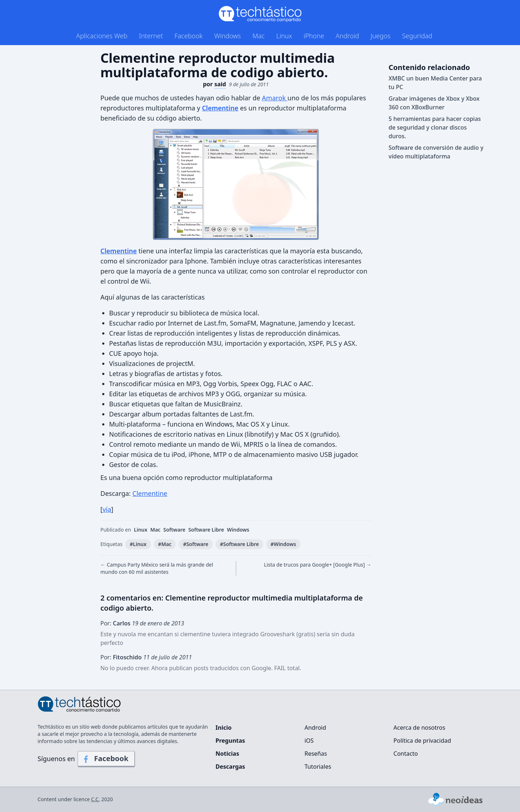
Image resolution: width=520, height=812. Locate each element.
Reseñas (316, 754)
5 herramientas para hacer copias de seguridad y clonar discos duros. (435, 127)
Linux (284, 36)
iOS (309, 741)
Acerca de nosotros (419, 728)
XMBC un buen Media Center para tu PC (435, 83)
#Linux (138, 544)
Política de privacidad (422, 741)
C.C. (96, 799)
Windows (227, 36)
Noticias (227, 754)
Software (174, 530)
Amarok (275, 98)
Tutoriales (318, 767)
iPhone (314, 36)
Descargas (230, 767)
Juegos (380, 36)
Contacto (406, 754)
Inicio (224, 728)
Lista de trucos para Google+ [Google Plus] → (318, 565)
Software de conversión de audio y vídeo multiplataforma (436, 152)
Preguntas (230, 741)
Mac (259, 36)
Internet (151, 36)
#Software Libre (239, 544)
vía (107, 509)
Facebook (188, 36)
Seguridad (417, 36)
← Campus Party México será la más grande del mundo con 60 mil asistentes (157, 568)
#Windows (283, 544)
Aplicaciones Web (102, 36)
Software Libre (206, 530)
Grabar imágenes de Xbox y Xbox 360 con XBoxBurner (434, 103)
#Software (196, 544)
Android (348, 36)
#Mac (165, 544)
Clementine (150, 493)
